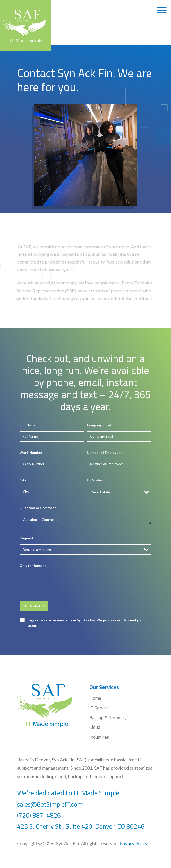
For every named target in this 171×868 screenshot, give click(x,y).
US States (95, 480)
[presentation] (59, 582)
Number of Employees (105, 453)
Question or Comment (38, 508)
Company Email (99, 425)
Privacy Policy (133, 843)
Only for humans (33, 566)
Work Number (31, 453)
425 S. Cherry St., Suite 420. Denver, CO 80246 (82, 826)
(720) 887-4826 (39, 815)
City (23, 480)
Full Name (28, 425)
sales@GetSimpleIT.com (50, 804)
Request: (27, 538)
